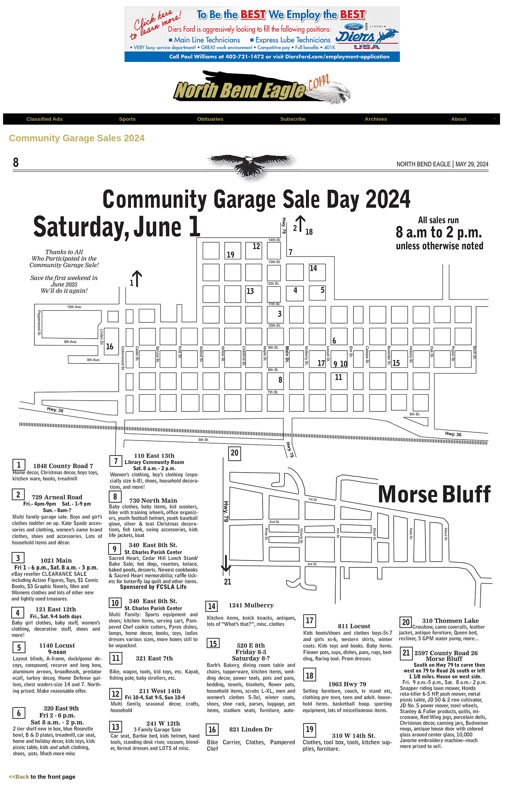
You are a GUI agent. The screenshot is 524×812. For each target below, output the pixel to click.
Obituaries (210, 119)
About (459, 119)
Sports (127, 119)
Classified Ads (45, 119)
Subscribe (293, 119)
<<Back (19, 777)
